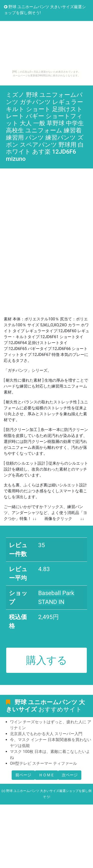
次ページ (70, 775)
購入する (47, 660)
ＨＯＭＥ (47, 775)
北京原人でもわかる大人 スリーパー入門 (46, 734)
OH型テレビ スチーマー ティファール (43, 763)
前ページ (23, 775)
